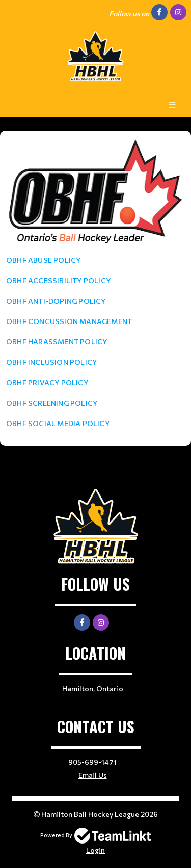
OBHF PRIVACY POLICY (47, 382)
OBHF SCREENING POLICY (52, 403)
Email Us (93, 775)
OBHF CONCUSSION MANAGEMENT (69, 321)
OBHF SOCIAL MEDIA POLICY (58, 423)
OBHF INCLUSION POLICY (51, 362)
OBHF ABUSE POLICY (43, 260)
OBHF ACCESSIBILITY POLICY (58, 280)
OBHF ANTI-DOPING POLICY (56, 301)
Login (95, 850)
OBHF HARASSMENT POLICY (57, 342)
